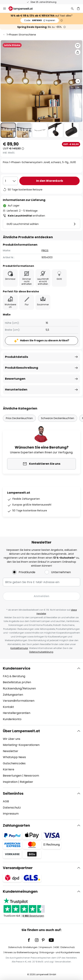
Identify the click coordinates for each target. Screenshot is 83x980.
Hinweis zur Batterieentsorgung (21, 952)
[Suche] (72, 9)
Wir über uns (12, 739)
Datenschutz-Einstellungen (23, 947)
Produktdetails (16, 357)
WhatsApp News (14, 757)
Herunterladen (16, 390)
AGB (6, 801)
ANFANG (40, 20)
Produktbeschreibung (22, 368)
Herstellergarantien (17, 713)
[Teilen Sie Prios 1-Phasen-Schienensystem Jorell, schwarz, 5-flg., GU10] (78, 52)
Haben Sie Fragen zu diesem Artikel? (45, 340)
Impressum (11, 814)
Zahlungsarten (13, 695)
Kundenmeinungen (20, 891)
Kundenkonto (12, 719)
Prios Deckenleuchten (19, 418)
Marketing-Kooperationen (21, 745)
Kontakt (8, 707)
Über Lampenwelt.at (21, 731)
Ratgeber (27, 782)
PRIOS (45, 250)
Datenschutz (12, 808)
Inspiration (10, 782)
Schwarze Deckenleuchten (58, 418)
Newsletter (11, 751)
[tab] (41, 694)
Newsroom (31, 776)
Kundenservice (17, 668)
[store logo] (23, 9)
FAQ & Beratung (14, 676)
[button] (8, 130)
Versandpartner (18, 868)
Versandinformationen (19, 701)
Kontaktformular (19, 648)
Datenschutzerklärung (41, 652)
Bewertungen (15, 379)
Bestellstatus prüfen (17, 682)
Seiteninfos (13, 793)
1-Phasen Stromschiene (21, 35)
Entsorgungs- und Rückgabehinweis (60, 952)
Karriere (9, 769)
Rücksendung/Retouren (19, 688)
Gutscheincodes (14, 763)
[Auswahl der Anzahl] (10, 181)
